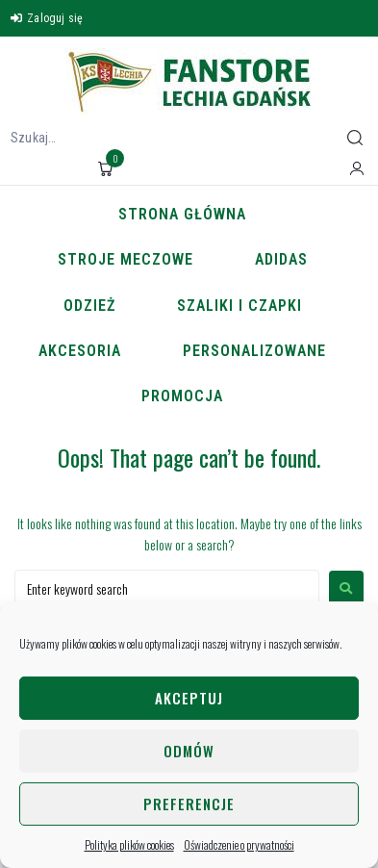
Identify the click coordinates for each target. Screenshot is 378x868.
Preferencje (189, 804)
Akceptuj (189, 698)
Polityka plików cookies (129, 844)
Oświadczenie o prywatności (239, 844)
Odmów (189, 751)
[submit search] (355, 138)
